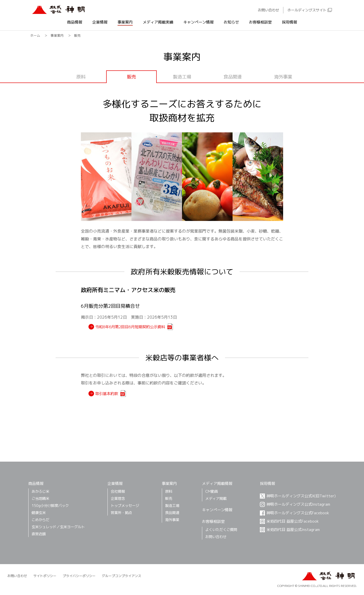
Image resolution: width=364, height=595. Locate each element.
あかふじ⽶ (40, 491)
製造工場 (182, 77)
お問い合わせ (268, 10)
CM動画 (212, 491)
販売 (169, 498)
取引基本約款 (107, 394)
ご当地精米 (40, 498)
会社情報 (118, 491)
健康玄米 (39, 513)
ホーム (35, 35)
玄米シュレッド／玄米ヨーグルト (58, 527)
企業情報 (100, 23)
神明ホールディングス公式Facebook (298, 513)
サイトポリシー (45, 576)
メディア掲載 (216, 498)
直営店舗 (39, 534)
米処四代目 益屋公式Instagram (293, 530)
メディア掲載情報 (217, 484)
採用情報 (289, 23)
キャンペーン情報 (198, 23)
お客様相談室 (260, 23)
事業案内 (125, 23)
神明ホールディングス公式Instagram (298, 504)
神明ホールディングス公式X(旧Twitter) (301, 496)
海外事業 (283, 77)
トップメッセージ (125, 506)
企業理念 (118, 498)
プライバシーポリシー (79, 576)
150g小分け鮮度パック (50, 506)
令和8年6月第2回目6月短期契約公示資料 (130, 327)
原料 (81, 77)
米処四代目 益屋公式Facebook (293, 521)
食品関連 (233, 77)
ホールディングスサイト (307, 10)
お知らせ (231, 23)
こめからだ (40, 520)
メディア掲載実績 (158, 23)
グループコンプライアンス (122, 576)
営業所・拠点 (121, 513)
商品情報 (75, 23)
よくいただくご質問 (221, 530)
